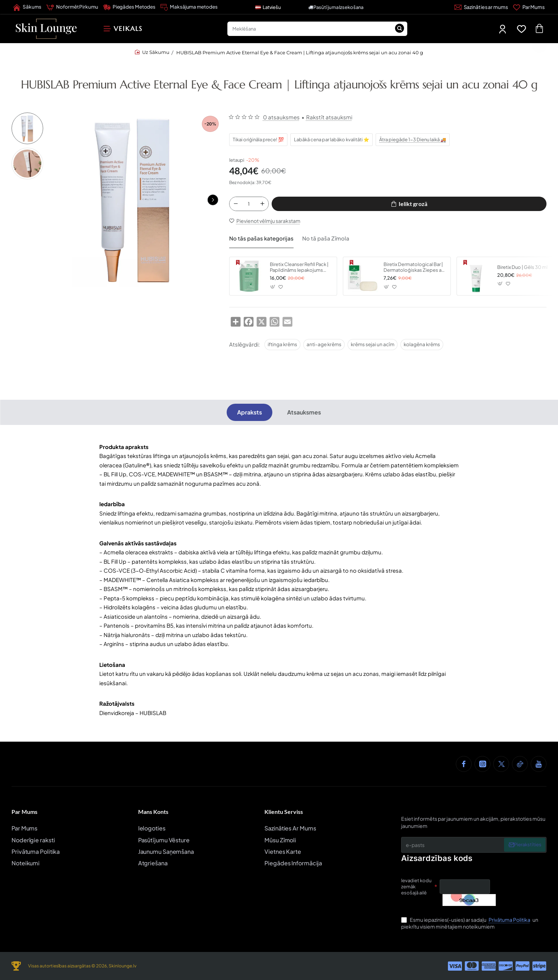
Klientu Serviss (284, 812)
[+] (262, 205)
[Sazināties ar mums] (481, 7)
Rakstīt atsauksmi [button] (329, 117)
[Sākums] (27, 7)
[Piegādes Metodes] (129, 7)
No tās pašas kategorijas (258, 240)
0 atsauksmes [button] (281, 117)
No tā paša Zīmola (316, 240)
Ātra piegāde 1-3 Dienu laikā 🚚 (413, 139)
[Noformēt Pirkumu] (72, 7)
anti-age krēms (324, 347)
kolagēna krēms (422, 347)
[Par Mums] (529, 7)
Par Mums (24, 812)
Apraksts (249, 415)
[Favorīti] (523, 29)
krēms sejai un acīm (373, 347)
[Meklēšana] (399, 29)
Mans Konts (153, 812)
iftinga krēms (282, 347)
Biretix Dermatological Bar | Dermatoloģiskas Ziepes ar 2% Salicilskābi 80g (413, 270)
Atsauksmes (304, 415)
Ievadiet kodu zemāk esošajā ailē (416, 887)
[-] (236, 205)
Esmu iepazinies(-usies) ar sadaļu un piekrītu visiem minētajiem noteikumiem (470, 923)
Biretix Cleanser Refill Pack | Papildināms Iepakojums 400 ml (299, 270)
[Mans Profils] (503, 29)
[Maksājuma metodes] (189, 7)
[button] (213, 200)
